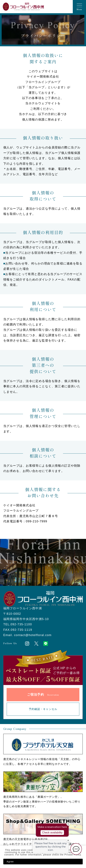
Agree (10, 862)
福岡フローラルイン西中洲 (23, 7)
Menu (79, 10)
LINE (46, 644)
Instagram (27, 644)
